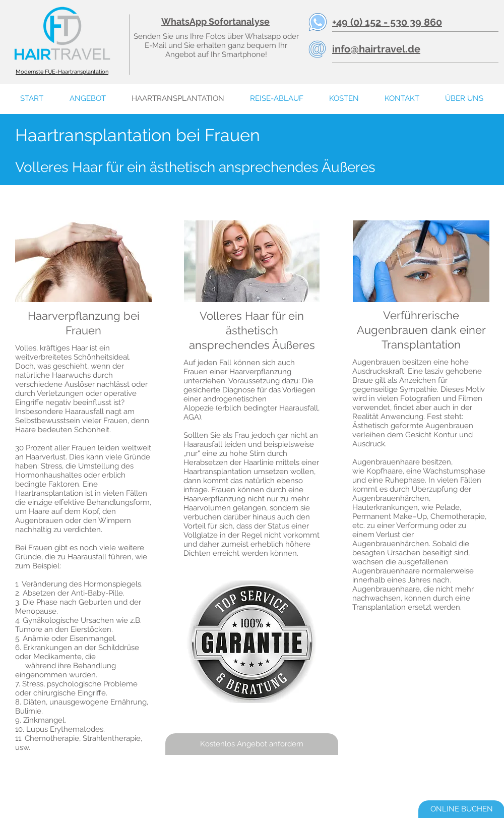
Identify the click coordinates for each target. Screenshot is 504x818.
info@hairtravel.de (376, 49)
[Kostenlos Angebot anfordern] (252, 744)
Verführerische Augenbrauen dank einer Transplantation (421, 330)
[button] (464, 99)
